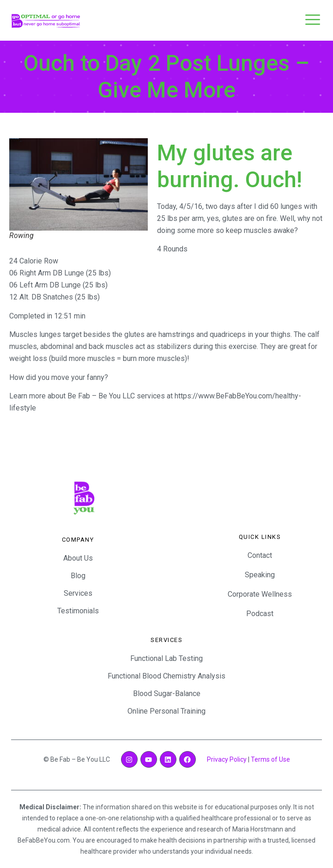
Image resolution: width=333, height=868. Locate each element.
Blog (78, 576)
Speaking (260, 575)
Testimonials (78, 611)
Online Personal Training (166, 711)
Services (78, 593)
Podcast (260, 614)
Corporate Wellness (260, 594)
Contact (260, 555)
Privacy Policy (227, 759)
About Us (78, 558)
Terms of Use (270, 759)
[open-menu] (313, 21)
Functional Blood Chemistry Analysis (166, 676)
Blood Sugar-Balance (167, 694)
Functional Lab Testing (166, 658)
